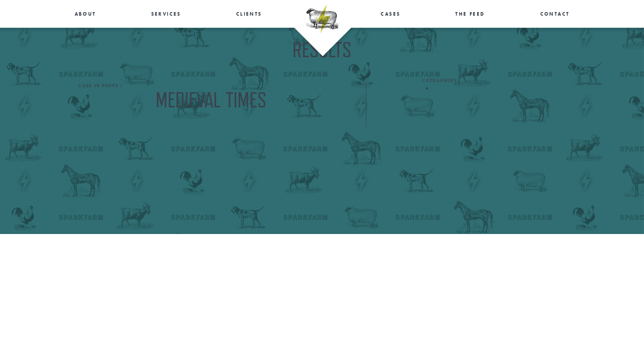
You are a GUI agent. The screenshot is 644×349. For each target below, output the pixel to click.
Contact (555, 14)
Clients (249, 14)
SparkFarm (322, 19)
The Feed (470, 14)
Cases (390, 14)
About (85, 14)
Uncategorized (454, 88)
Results (78, 32)
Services (166, 14)
